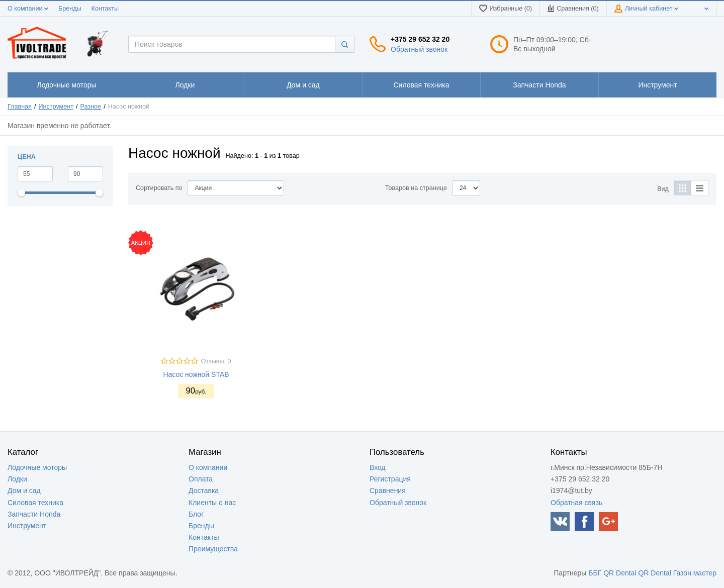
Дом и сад (24, 491)
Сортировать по (159, 188)
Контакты (105, 9)
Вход (378, 467)
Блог (196, 514)
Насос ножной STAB (196, 374)
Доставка (204, 491)
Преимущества (213, 549)
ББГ (595, 573)
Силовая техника (35, 503)
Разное (91, 107)
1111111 (66, 85)
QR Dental (620, 573)
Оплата (201, 479)
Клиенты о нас (212, 503)
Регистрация (390, 479)
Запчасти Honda (34, 514)
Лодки (17, 479)
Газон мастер (695, 573)
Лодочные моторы (37, 467)
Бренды (70, 9)
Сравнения (388, 491)
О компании (28, 9)
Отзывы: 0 (216, 361)
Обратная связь (576, 503)
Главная (20, 107)
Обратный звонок (419, 49)
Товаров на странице (416, 188)
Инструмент (56, 107)
